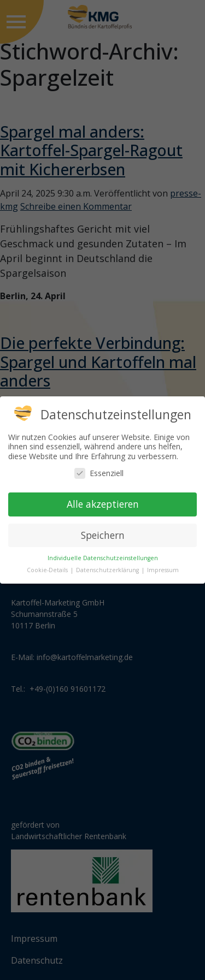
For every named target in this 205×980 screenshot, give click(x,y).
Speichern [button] (103, 535)
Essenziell (99, 473)
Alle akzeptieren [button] (103, 504)
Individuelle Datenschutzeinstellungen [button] (103, 558)
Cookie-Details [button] (48, 570)
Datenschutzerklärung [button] (108, 570)
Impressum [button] (163, 570)
